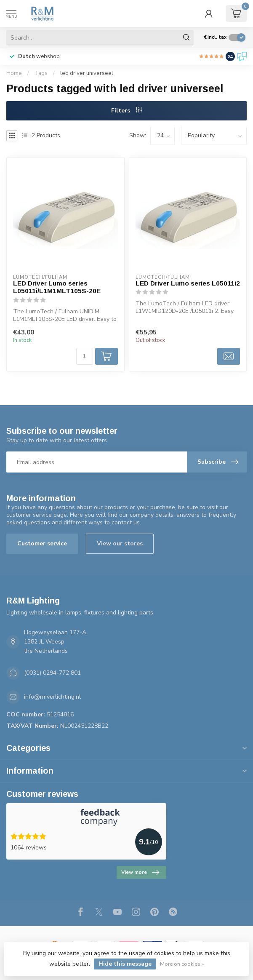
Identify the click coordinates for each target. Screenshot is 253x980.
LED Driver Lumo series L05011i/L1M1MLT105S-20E (57, 287)
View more (140, 873)
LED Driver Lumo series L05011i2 (188, 283)
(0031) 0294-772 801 (52, 673)
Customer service (42, 543)
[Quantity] (85, 356)
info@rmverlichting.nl (52, 697)
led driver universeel (87, 73)
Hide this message (125, 964)
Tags (41, 73)
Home (14, 73)
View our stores (120, 543)
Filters (126, 111)
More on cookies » (182, 964)
